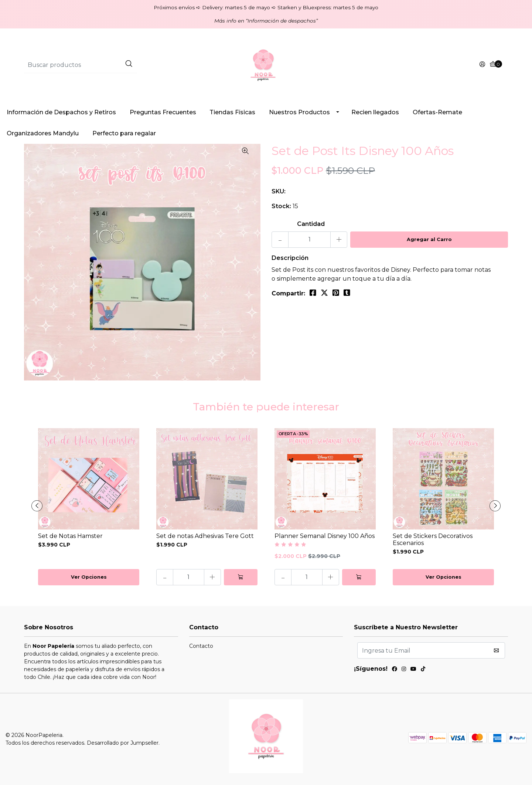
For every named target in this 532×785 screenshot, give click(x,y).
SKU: (279, 191)
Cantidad (311, 224)
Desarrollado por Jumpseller (123, 743)
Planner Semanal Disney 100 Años (325, 536)
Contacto (201, 646)
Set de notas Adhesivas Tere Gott (205, 536)
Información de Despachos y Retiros (61, 112)
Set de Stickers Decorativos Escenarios (433, 539)
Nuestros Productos (299, 112)
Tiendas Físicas (232, 112)
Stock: (281, 206)
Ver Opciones (89, 577)
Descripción (290, 258)
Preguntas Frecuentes (163, 112)
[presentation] (37, 506)
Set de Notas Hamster (70, 536)
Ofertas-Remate (437, 112)
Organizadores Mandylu (43, 133)
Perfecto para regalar (124, 133)
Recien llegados (375, 112)
